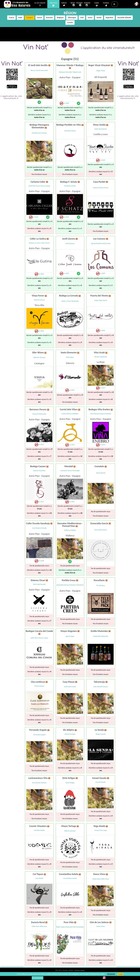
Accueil (65, 970)
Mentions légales (80, 970)
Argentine (110, 18)
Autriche (49, 18)
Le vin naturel (40, 4)
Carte (97, 4)
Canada (70, 22)
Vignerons (53, 4)
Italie (20, 18)
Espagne (30, 18)
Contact (106, 4)
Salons (64, 4)
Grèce (90, 18)
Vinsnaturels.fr (17, 4)
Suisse (39, 18)
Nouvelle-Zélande (124, 18)
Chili (82, 18)
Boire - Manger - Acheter (81, 4)
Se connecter (38, 978)
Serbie (99, 18)
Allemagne (72, 18)
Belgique (60, 18)
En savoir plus (111, 974)
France (11, 18)
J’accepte (120, 974)
